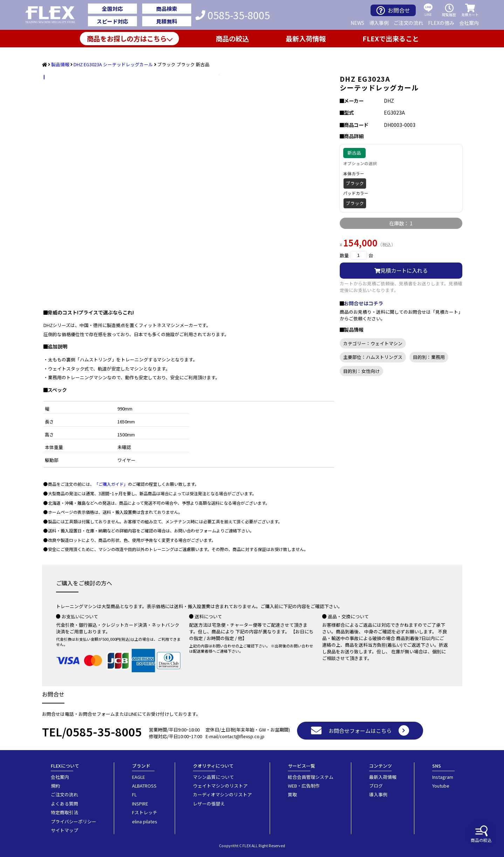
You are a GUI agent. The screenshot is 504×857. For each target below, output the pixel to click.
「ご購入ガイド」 (111, 484)
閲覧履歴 (449, 10)
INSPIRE (140, 804)
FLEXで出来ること (391, 39)
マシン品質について (213, 777)
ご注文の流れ (408, 23)
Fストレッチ (145, 812)
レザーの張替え (209, 804)
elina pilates (145, 821)
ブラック (355, 183)
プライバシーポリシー (74, 821)
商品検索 (167, 9)
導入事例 (379, 23)
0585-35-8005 (233, 15)
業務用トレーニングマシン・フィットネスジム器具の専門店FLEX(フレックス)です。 (54, 15)
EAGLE (139, 777)
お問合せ (393, 10)
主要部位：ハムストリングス (373, 357)
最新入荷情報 (306, 39)
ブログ (376, 786)
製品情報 (60, 64)
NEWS (357, 23)
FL (134, 794)
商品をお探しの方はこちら (127, 39)
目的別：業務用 (429, 357)
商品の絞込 (481, 834)
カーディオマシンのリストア (222, 794)
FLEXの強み (441, 23)
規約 (55, 786)
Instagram (443, 777)
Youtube (441, 786)
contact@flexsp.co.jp (242, 736)
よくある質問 (64, 804)
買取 (292, 794)
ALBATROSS (144, 786)
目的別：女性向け (361, 371)
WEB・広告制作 (304, 786)
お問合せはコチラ (364, 303)
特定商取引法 (64, 812)
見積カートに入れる (401, 270)
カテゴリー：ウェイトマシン (373, 343)
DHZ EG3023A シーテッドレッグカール (113, 64)
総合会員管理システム (311, 777)
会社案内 (469, 23)
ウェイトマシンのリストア (220, 786)
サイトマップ (64, 830)
